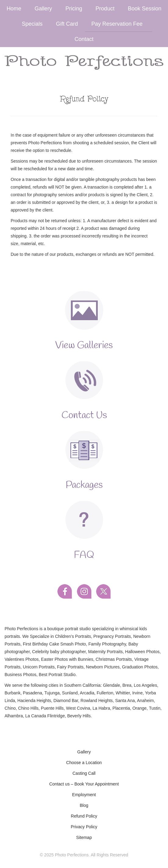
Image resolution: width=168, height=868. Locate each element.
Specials (32, 24)
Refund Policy (84, 816)
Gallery (43, 9)
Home (14, 9)
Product (105, 9)
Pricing (74, 9)
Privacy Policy (84, 827)
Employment (84, 795)
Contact (84, 39)
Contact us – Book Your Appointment (84, 784)
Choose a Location (84, 763)
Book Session (145, 9)
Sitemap (84, 837)
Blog (84, 805)
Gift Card (67, 24)
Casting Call (84, 773)
